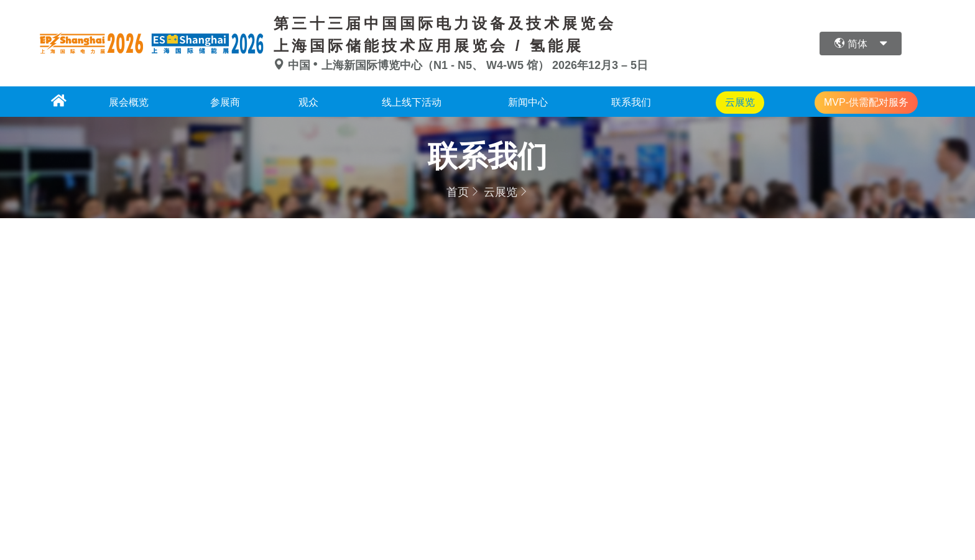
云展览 (501, 192)
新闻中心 (528, 102)
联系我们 (631, 102)
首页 (458, 192)
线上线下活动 (412, 102)
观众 (308, 102)
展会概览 (129, 102)
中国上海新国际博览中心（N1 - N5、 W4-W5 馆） (413, 65)
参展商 (225, 102)
